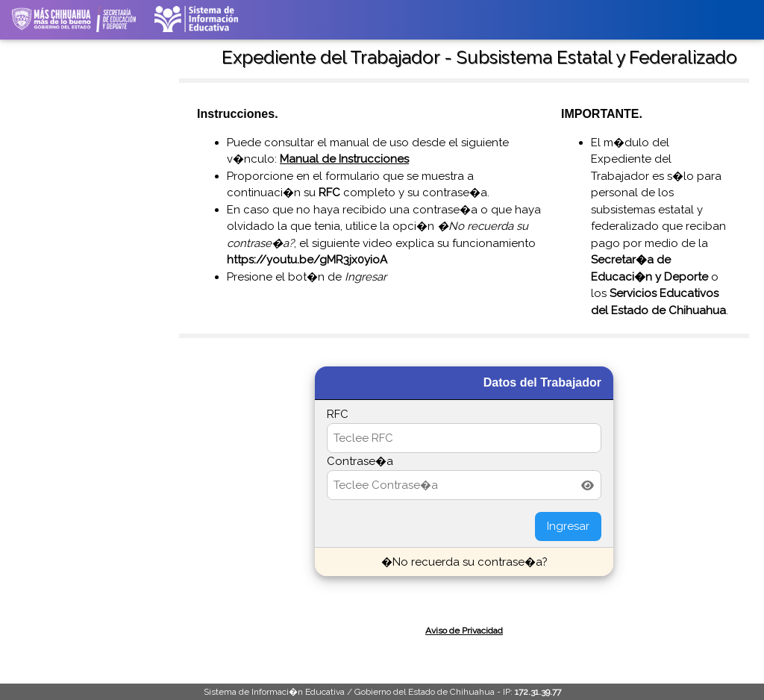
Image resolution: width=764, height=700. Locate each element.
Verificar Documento (64, 193)
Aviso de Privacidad (464, 631)
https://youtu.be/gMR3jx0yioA (307, 260)
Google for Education (65, 461)
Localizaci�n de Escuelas (76, 148)
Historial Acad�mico (65, 171)
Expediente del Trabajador (76, 243)
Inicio (34, 52)
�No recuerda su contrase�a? (464, 562)
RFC (338, 414)
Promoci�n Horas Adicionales (59, 372)
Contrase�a (360, 461)
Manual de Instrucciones (344, 159)
